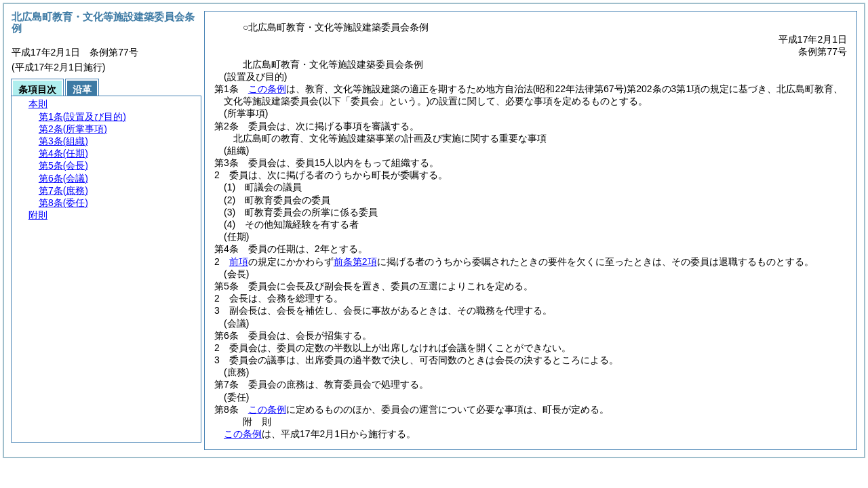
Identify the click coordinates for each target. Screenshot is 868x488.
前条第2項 (355, 262)
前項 (239, 262)
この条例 (267, 89)
